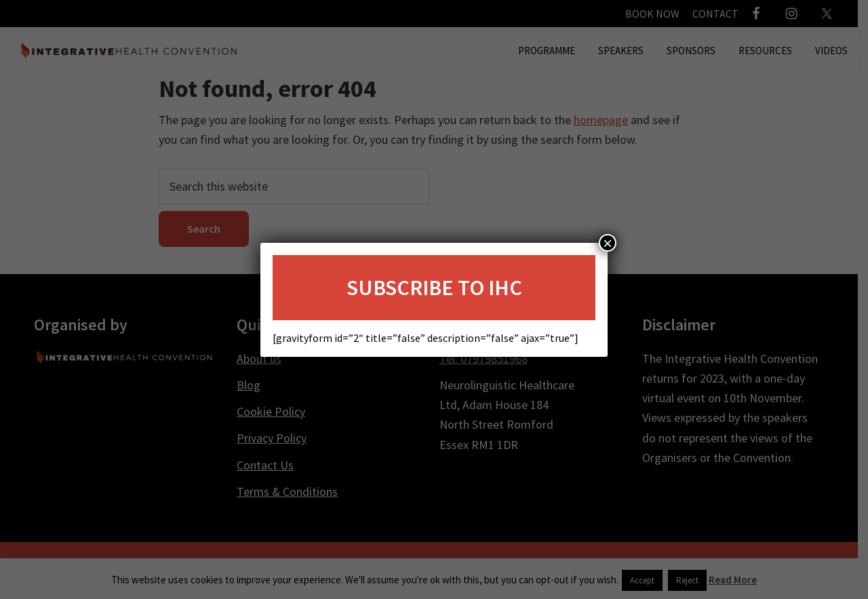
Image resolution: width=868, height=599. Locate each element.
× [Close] (608, 243)
